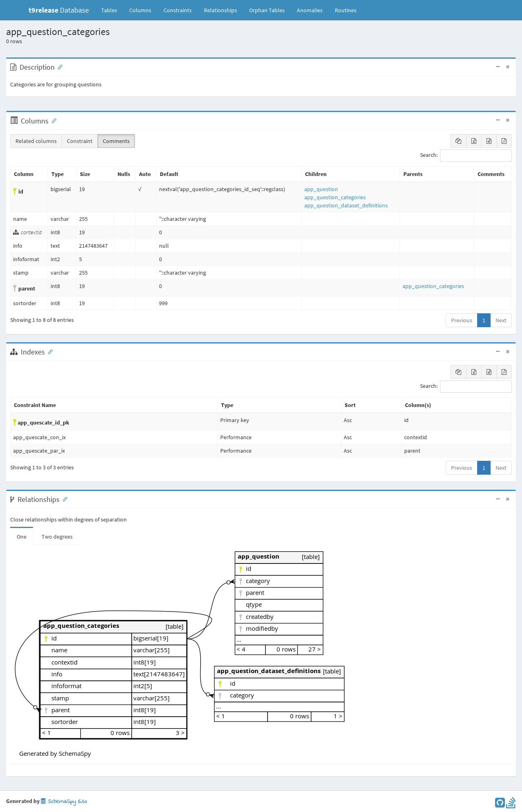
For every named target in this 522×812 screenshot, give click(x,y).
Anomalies (310, 10)
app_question (321, 189)
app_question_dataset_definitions (346, 205)
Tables (112, 10)
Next (501, 320)
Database (59, 10)
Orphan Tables (267, 10)
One (22, 537)
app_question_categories (335, 197)
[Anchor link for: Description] (58, 66)
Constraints (178, 10)
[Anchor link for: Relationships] (63, 499)
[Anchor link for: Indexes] (49, 351)
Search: (466, 156)
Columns (140, 10)
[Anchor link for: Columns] (52, 120)
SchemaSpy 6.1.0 (64, 802)
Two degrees (57, 537)
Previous (462, 320)
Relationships (220, 10)
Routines (346, 10)
